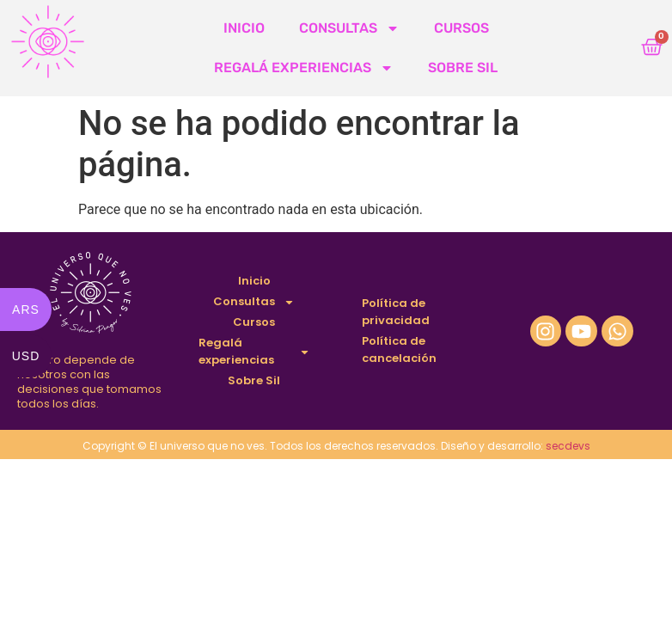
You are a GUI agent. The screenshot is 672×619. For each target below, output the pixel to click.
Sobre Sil (463, 67)
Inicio (244, 28)
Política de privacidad (396, 312)
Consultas (349, 28)
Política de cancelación (399, 349)
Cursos (461, 28)
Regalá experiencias (304, 68)
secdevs (568, 446)
